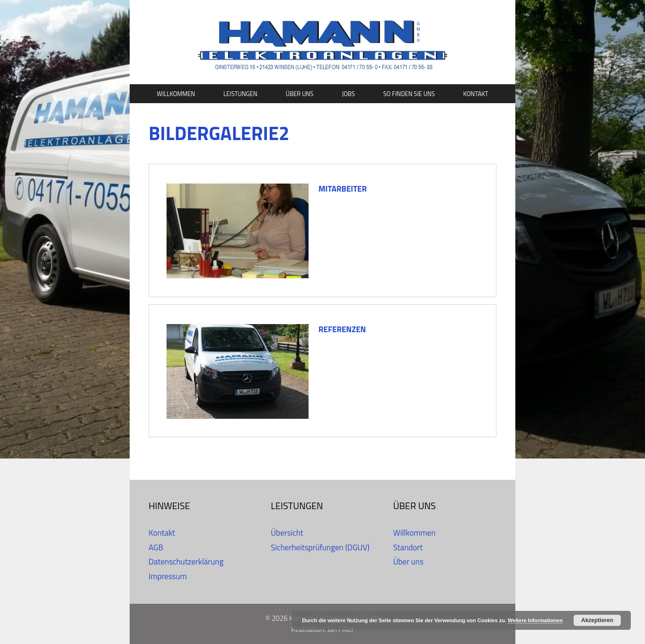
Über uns (300, 94)
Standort (408, 547)
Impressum (168, 576)
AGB (156, 547)
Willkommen (176, 94)
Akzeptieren (597, 620)
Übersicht (287, 533)
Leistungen (240, 94)
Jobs (348, 94)
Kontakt (476, 94)
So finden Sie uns (409, 94)
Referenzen (342, 329)
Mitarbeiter (343, 189)
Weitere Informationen (535, 620)
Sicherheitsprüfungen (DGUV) (320, 547)
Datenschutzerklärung (186, 562)
